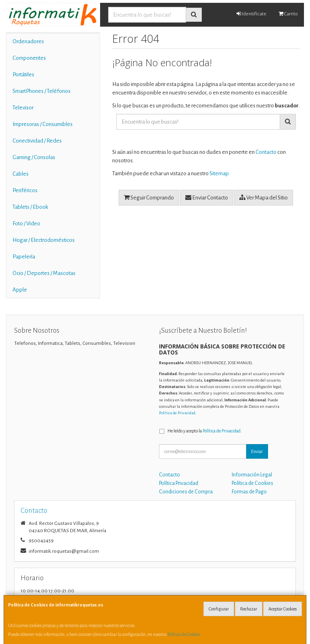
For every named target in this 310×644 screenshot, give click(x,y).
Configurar (219, 609)
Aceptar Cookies (283, 609)
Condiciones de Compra (186, 492)
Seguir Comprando (149, 197)
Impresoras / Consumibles (43, 124)
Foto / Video (26, 223)
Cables (21, 174)
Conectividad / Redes (37, 141)
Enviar (257, 451)
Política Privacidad (179, 483)
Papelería (24, 257)
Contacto (266, 152)
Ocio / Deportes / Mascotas (44, 273)
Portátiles (23, 74)
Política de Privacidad (177, 413)
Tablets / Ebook (30, 207)
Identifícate (251, 14)
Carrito (288, 14)
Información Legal (252, 475)
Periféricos (25, 190)
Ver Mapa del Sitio (264, 197)
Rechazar (249, 609)
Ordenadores (28, 41)
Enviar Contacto (207, 197)
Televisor (23, 108)
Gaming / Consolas (34, 157)
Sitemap (219, 173)
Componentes (29, 58)
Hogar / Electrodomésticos (44, 240)
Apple (20, 290)
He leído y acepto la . (205, 431)
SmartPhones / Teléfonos (42, 91)
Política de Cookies (184, 634)
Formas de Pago (249, 492)
